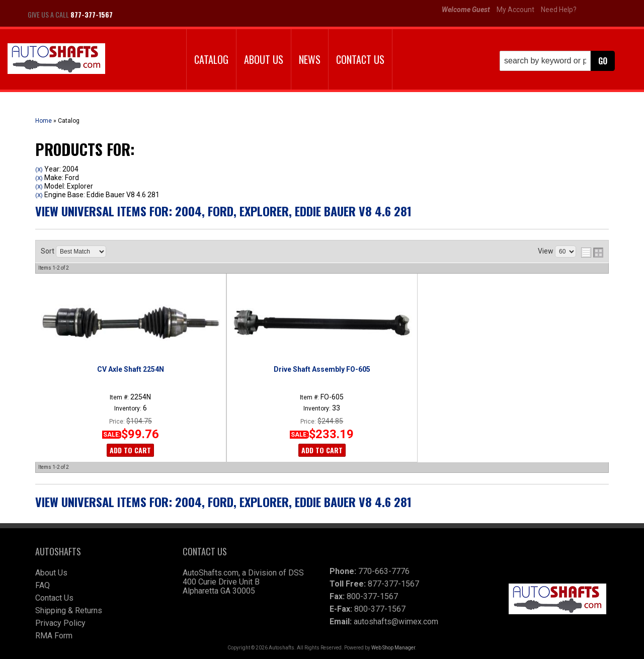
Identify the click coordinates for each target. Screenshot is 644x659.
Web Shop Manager (393, 648)
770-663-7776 (384, 571)
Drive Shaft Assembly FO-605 (322, 369)
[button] (557, 61)
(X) (39, 170)
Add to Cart (130, 450)
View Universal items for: (223, 211)
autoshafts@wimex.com (396, 622)
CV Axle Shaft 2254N (131, 369)
